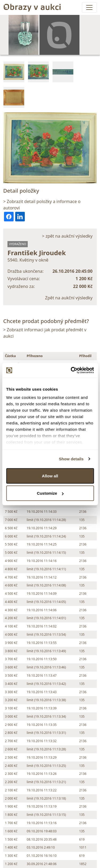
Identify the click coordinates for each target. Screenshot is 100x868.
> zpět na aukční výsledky (67, 236)
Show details (71, 459)
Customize (50, 493)
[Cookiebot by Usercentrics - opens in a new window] (71, 370)
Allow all (50, 476)
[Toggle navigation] (89, 7)
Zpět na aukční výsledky (69, 298)
